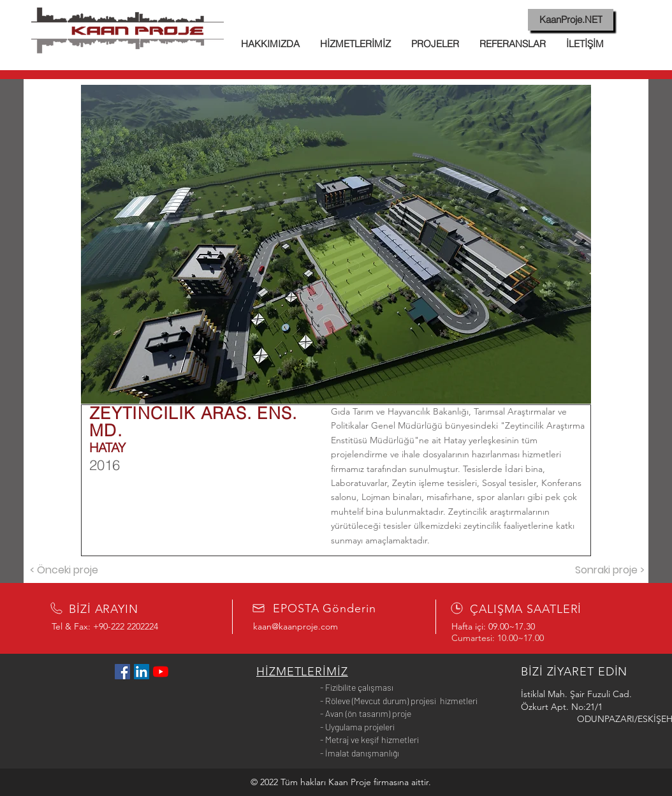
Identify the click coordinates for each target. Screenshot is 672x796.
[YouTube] (161, 672)
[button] (336, 244)
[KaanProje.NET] (571, 20)
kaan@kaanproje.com (296, 626)
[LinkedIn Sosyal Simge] (142, 672)
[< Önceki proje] (64, 570)
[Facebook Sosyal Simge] (122, 672)
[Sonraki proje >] (610, 570)
